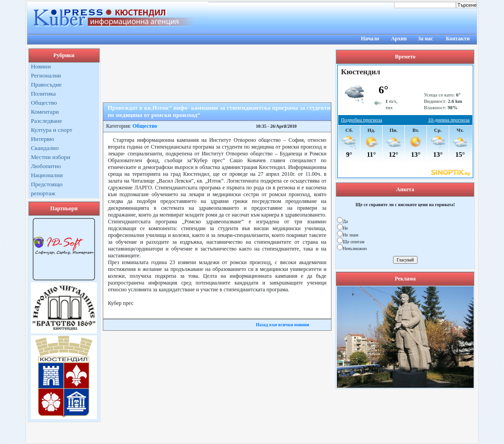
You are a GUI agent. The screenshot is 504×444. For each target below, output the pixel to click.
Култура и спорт (51, 130)
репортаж (43, 193)
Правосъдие (46, 84)
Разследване (46, 121)
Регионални (46, 75)
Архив (399, 39)
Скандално (45, 148)
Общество (44, 103)
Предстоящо (47, 184)
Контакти (458, 39)
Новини (41, 66)
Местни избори (50, 157)
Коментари (45, 112)
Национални (47, 175)
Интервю (42, 139)
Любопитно (46, 166)
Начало (370, 39)
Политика (43, 94)
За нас (426, 39)
